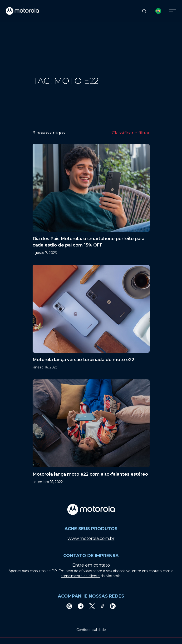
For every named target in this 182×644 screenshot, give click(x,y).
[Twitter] (92, 606)
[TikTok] (103, 606)
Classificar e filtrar (131, 133)
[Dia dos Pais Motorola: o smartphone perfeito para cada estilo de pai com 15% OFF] (91, 200)
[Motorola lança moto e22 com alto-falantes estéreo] (91, 432)
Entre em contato (91, 565)
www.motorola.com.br (91, 538)
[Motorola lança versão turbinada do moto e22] (91, 317)
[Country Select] (158, 11)
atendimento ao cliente (80, 576)
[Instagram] (69, 606)
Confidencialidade (91, 630)
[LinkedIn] (113, 606)
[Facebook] (81, 606)
